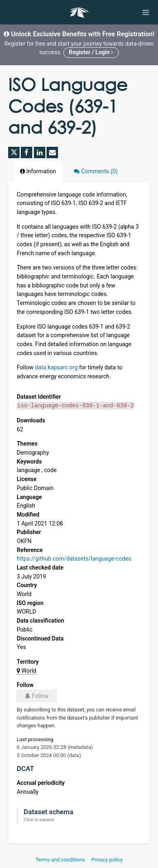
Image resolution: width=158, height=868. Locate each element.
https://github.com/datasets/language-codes (74, 559)
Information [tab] (38, 171)
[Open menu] (146, 12)
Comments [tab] (96, 171)
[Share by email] (52, 152)
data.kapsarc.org (56, 367)
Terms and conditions (61, 860)
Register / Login (91, 52)
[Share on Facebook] (27, 152)
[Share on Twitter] (14, 152)
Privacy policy (107, 860)
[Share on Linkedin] (40, 152)
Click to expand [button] (39, 820)
